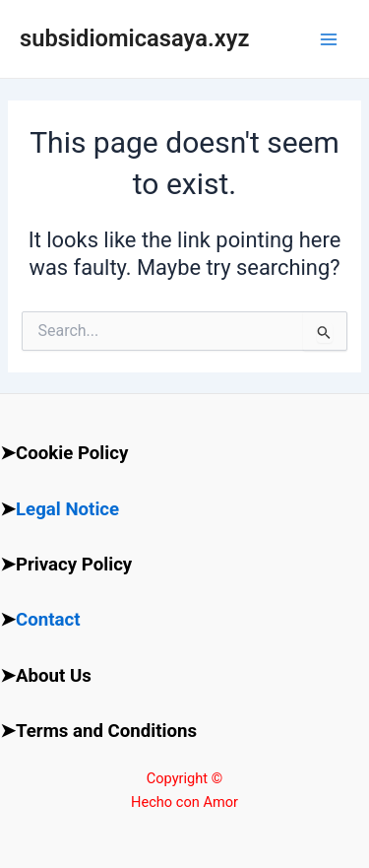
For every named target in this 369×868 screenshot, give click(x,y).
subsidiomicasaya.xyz (134, 38)
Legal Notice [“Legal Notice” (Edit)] (67, 509)
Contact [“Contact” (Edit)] (48, 620)
